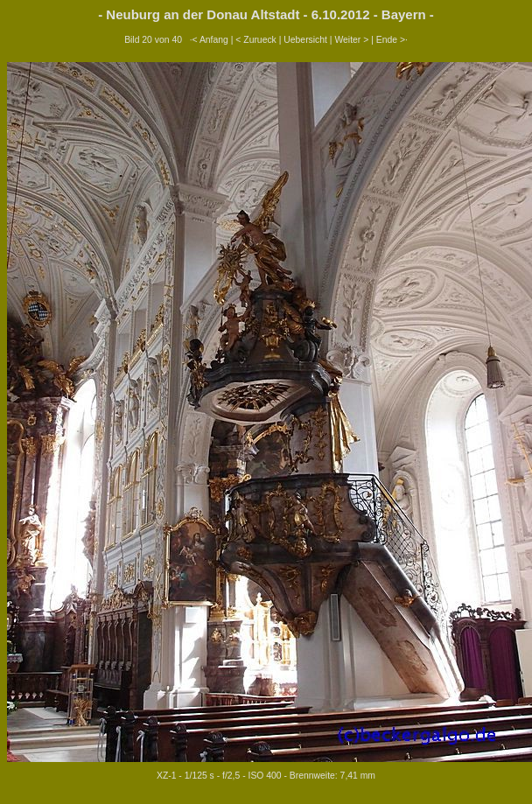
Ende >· (392, 40)
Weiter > (351, 40)
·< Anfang (209, 40)
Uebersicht (305, 40)
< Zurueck (256, 40)
